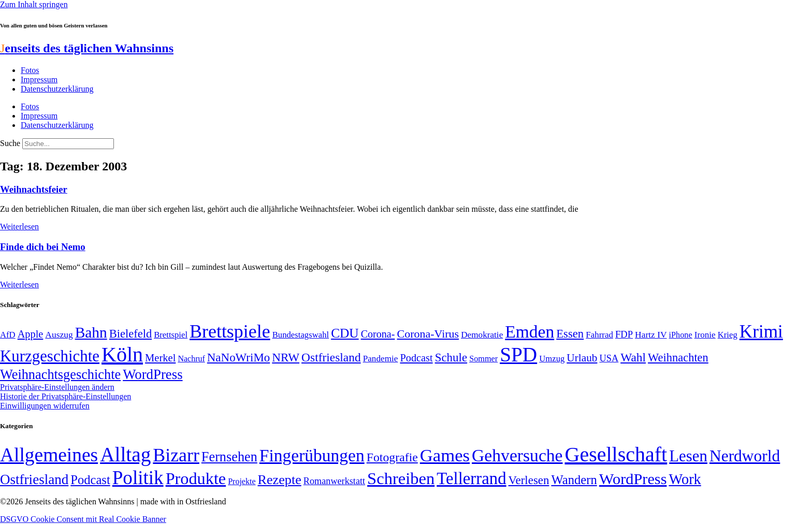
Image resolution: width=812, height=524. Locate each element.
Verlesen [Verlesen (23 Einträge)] (529, 480)
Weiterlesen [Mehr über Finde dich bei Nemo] (19, 285)
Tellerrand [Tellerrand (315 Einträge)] (471, 478)
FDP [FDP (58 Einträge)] (624, 334)
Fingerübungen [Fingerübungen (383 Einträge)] (312, 455)
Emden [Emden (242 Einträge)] (530, 332)
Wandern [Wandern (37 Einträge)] (574, 480)
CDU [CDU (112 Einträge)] (345, 333)
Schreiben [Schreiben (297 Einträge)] (401, 478)
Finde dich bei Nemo (43, 247)
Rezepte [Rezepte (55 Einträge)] (280, 480)
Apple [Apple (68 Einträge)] (31, 334)
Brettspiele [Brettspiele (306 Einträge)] (230, 331)
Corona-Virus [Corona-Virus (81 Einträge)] (428, 334)
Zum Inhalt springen (34, 4)
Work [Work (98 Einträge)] (685, 479)
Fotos (30, 70)
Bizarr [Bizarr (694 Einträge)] (176, 455)
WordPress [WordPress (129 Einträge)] (153, 374)
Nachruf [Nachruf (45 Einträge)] (191, 359)
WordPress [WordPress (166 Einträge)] (633, 479)
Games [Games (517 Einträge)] (445, 455)
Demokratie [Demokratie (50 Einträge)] (482, 335)
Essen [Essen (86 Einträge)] (570, 334)
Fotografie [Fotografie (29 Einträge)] (392, 457)
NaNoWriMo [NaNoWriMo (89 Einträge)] (238, 358)
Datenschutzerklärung (57, 89)
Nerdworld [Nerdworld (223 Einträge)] (745, 456)
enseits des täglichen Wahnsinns (87, 48)
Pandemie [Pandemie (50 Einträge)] (381, 359)
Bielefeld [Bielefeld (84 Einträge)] (130, 334)
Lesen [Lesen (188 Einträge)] (688, 456)
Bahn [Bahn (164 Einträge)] (91, 332)
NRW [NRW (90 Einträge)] (286, 357)
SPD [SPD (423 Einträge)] (518, 354)
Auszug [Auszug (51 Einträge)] (59, 334)
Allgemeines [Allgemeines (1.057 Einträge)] (49, 455)
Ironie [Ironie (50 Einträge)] (705, 335)
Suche (10, 143)
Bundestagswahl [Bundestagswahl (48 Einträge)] (301, 335)
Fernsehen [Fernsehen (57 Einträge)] (229, 457)
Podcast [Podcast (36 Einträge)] (90, 480)
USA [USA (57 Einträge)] (609, 358)
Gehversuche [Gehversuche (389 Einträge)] (517, 455)
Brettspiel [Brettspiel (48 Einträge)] (171, 335)
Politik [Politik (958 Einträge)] (138, 478)
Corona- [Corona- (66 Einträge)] (378, 334)
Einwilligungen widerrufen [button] (45, 406)
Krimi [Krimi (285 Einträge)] (761, 332)
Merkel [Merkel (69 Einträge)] (160, 358)
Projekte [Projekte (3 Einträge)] (242, 481)
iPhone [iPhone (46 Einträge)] (681, 335)
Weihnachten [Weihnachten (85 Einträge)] (678, 358)
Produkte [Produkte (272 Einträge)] (196, 478)
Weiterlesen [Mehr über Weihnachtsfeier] (19, 227)
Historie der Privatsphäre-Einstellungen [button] (66, 396)
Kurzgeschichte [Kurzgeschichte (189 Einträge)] (50, 356)
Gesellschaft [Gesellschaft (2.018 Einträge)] (616, 454)
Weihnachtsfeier (34, 189)
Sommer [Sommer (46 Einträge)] (483, 359)
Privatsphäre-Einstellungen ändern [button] (57, 387)
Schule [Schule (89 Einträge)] (451, 358)
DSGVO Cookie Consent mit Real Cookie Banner (83, 519)
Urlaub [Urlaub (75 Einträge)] (582, 358)
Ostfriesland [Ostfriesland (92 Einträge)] (331, 357)
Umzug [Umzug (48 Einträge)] (552, 359)
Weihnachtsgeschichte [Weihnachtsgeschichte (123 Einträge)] (60, 375)
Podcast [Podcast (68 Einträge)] (416, 358)
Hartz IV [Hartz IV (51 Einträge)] (651, 334)
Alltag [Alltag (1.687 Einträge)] (125, 454)
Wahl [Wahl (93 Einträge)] (633, 357)
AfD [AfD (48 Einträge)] (8, 335)
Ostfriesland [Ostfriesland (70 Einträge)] (34, 479)
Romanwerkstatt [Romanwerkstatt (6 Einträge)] (334, 481)
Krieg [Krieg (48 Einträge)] (728, 335)
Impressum (39, 79)
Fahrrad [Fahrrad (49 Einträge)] (599, 335)
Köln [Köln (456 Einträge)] (122, 354)
